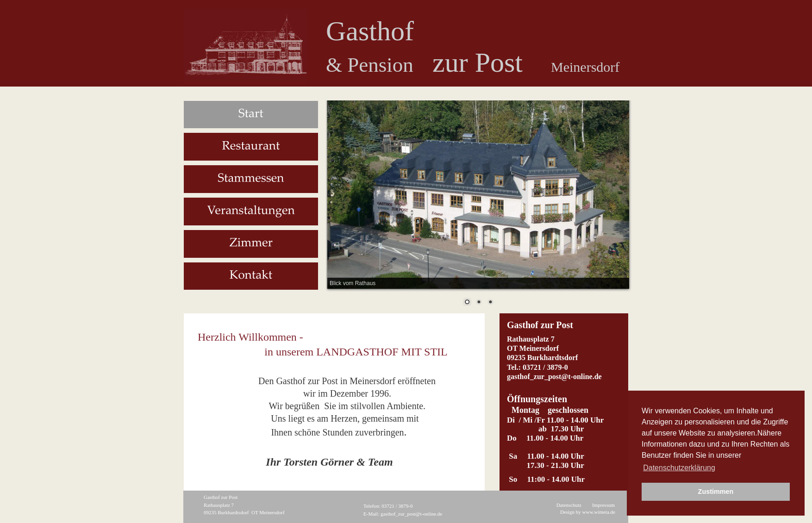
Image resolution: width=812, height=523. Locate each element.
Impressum (603, 505)
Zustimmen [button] (716, 492)
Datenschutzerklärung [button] (679, 468)
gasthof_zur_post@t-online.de (411, 514)
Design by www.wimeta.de (588, 512)
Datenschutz (569, 505)
